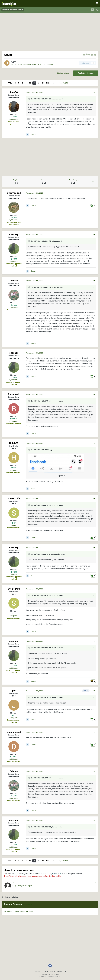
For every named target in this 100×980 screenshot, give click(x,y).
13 (43, 83)
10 (30, 83)
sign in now (57, 873)
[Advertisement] (50, 31)
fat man (55, 241)
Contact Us (61, 971)
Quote (33, 134)
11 (34, 83)
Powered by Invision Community (50, 976)
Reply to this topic (86, 73)
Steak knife (14, 498)
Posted (34, 92)
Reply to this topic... (24, 886)
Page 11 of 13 (64, 83)
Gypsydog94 (14, 193)
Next (48, 83)
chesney (55, 99)
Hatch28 (14, 443)
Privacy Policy (49, 971)
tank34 (14, 92)
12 (39, 83)
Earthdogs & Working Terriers (41, 64)
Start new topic (63, 73)
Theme (38, 971)
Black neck (14, 394)
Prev (10, 83)
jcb (15, 62)
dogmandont (14, 732)
